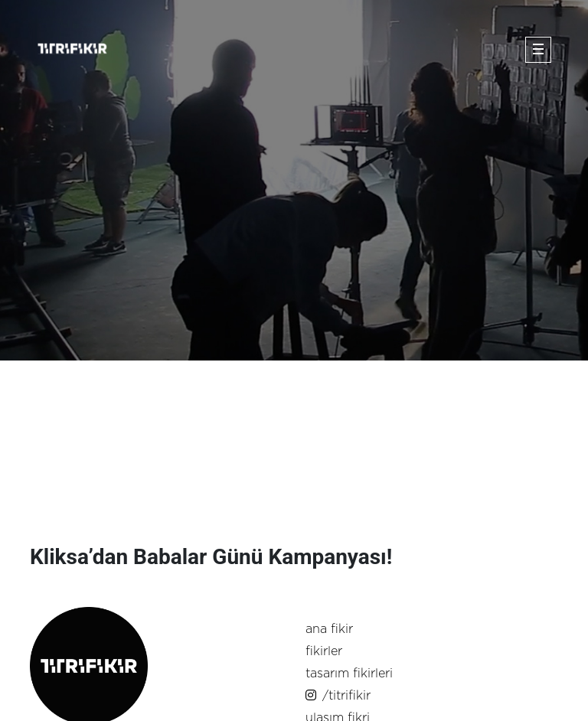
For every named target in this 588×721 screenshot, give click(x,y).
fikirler (324, 651)
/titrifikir (338, 696)
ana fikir (329, 629)
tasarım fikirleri (349, 674)
